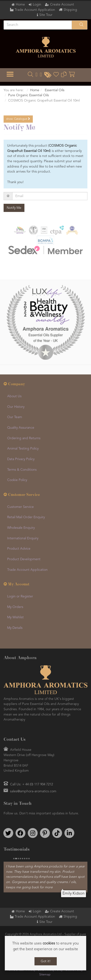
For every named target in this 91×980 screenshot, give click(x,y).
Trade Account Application (35, 10)
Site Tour (46, 15)
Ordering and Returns (24, 438)
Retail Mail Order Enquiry (26, 517)
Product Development (24, 559)
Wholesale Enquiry (21, 528)
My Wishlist (15, 617)
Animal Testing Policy (23, 449)
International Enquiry (23, 538)
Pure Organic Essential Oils (28, 95)
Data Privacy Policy (21, 459)
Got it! (46, 961)
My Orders (15, 607)
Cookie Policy (17, 480)
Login (37, 5)
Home (20, 5)
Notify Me (14, 208)
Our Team (15, 417)
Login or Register (20, 596)
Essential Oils (54, 90)
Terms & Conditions (22, 470)
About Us (14, 396)
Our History (16, 407)
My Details (15, 628)
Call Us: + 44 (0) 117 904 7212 (31, 784)
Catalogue (18, 119)
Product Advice (19, 549)
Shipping (70, 10)
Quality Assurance (21, 428)
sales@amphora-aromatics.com (33, 791)
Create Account (62, 5)
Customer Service (20, 507)
